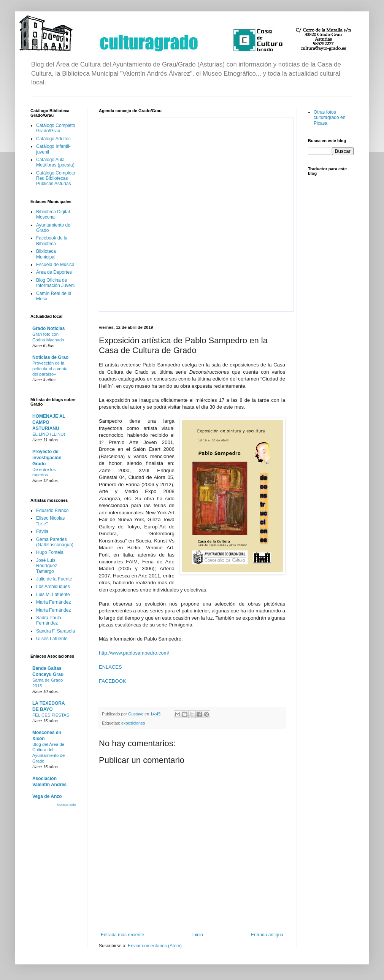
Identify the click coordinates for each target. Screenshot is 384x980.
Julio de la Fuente (54, 579)
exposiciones (133, 723)
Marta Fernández (53, 610)
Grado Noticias (48, 328)
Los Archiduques (53, 587)
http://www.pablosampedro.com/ (134, 653)
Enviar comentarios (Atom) (155, 946)
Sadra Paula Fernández (49, 620)
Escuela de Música (55, 265)
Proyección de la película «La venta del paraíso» (50, 369)
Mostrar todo (66, 805)
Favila (42, 531)
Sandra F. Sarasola (56, 631)
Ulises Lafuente (52, 639)
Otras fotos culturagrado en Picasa (329, 118)
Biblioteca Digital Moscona (53, 214)
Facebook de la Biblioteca (52, 241)
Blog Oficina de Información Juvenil (56, 283)
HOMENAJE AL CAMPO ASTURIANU (49, 422)
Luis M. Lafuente (53, 595)
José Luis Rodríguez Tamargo (47, 566)
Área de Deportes (54, 272)
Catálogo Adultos (53, 139)
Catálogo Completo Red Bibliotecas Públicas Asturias (56, 178)
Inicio (198, 935)
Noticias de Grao (50, 357)
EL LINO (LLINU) (49, 434)
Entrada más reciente (122, 935)
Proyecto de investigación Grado (47, 458)
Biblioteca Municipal (46, 254)
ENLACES (110, 667)
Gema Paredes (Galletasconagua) (55, 542)
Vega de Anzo (47, 796)
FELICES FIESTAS (51, 715)
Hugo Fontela (50, 552)
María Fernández (53, 602)
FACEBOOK (113, 681)
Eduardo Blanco (52, 511)
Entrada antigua (267, 935)
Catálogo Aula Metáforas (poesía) (55, 162)
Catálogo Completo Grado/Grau (56, 128)
